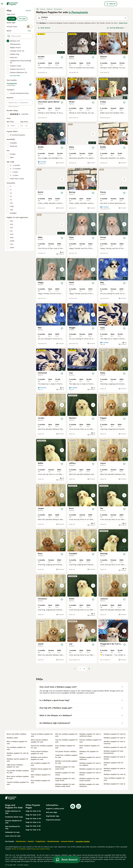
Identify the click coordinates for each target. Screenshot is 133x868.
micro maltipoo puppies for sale (17, 743)
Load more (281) (15, 76)
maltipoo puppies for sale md (115, 747)
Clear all (28, 11)
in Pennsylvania (78, 12)
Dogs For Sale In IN (33, 830)
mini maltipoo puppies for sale (41, 776)
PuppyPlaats (41, 841)
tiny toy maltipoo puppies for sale (66, 741)
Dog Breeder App (52, 816)
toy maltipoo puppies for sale (16, 748)
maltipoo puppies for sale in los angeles (90, 764)
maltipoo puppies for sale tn (115, 738)
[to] (26, 126)
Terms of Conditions (19, 849)
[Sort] (116, 28)
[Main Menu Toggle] (2, 4)
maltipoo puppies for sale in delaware (114, 770)
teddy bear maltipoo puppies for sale (66, 756)
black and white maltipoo (16, 734)
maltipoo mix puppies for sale (89, 753)
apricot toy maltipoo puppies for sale (42, 747)
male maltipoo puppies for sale (89, 747)
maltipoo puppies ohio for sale (113, 764)
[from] (13, 126)
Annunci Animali (67, 841)
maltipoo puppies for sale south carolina (89, 780)
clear (29, 31)
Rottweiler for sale (12, 832)
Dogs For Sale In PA (33, 811)
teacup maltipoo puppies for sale (42, 735)
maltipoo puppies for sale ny (115, 774)
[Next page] (89, 669)
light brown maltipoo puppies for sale (15, 766)
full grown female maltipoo (66, 751)
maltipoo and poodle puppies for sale (66, 762)
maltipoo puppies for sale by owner (18, 754)
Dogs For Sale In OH (33, 819)
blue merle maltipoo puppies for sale (18, 777)
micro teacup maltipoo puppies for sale (39, 741)
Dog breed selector (53, 820)
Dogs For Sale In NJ (33, 822)
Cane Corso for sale (13, 836)
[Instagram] (79, 806)
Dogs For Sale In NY (33, 815)
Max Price (24, 122)
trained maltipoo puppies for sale (18, 783)
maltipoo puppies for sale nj (114, 784)
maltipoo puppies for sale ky (115, 734)
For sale (12, 19)
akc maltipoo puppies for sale (40, 764)
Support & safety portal (55, 809)
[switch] (20, 27)
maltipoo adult (12, 738)
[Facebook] (73, 806)
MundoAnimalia (53, 841)
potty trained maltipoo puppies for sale (39, 753)
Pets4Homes (21, 841)
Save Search (44, 28)
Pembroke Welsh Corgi (14, 817)
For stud (22, 19)
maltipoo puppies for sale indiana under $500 (65, 785)
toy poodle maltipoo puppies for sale (18, 772)
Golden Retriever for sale (13, 812)
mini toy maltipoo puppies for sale (66, 735)
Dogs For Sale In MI (33, 826)
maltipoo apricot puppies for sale (17, 760)
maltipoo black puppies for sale (41, 770)
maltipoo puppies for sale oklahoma (89, 785)
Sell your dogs (51, 812)
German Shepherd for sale (13, 822)
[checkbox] (8, 41)
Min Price (10, 122)
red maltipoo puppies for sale (41, 782)
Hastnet (31, 841)
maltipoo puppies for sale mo (91, 769)
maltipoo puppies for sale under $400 (65, 768)
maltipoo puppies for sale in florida (114, 758)
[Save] (62, 57)
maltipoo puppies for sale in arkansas (114, 743)
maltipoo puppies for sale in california (90, 758)
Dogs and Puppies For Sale (14, 806)
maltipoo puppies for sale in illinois (90, 774)
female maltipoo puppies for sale (90, 741)
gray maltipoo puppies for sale (65, 747)
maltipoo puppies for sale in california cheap (90, 735)
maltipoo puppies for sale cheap (65, 774)
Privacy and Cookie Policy (40, 849)
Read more (123, 23)
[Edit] (30, 85)
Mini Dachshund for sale (13, 827)
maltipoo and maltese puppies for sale (39, 758)
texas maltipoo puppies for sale (114, 779)
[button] (51, 43)
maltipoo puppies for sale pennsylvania (113, 752)
